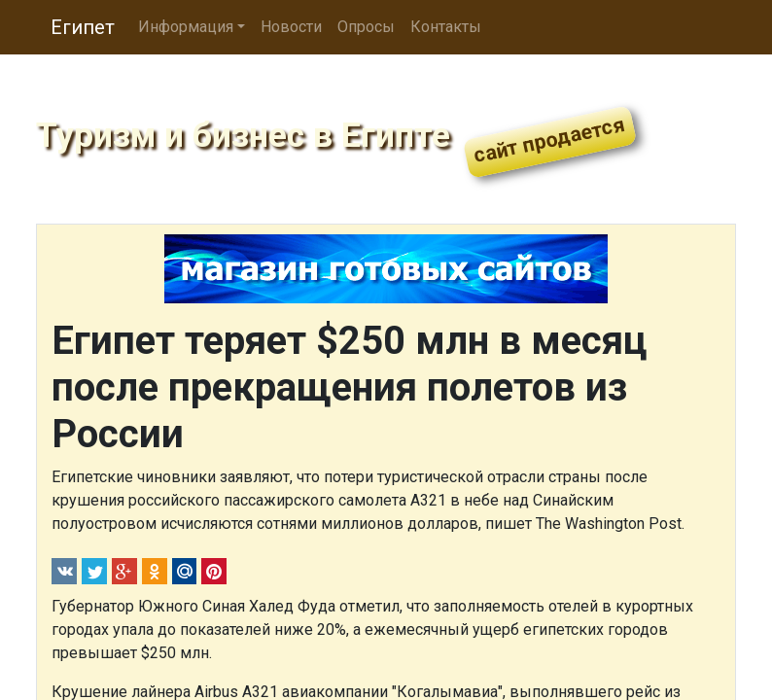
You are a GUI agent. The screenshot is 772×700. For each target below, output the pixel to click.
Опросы (366, 27)
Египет (83, 27)
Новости (291, 27)
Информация (186, 27)
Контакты (446, 27)
